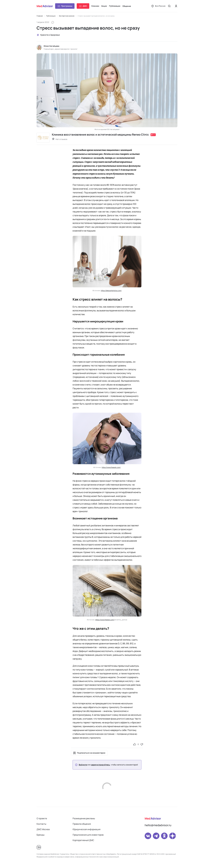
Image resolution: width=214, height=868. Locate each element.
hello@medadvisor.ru (158, 825)
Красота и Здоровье (48, 35)
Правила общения (82, 824)
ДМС (83, 6)
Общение (127, 6)
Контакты (41, 824)
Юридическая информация (87, 829)
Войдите (83, 765)
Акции (104, 6)
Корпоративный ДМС (83, 840)
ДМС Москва (43, 829)
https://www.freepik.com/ (111, 467)
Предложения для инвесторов (88, 835)
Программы (65, 6)
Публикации (115, 6)
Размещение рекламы (84, 818)
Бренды (41, 835)
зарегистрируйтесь (100, 765)
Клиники (95, 6)
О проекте (42, 818)
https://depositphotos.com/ (111, 291)
